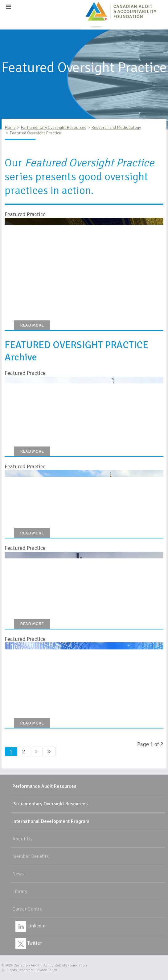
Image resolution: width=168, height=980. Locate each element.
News (18, 874)
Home (10, 127)
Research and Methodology (116, 127)
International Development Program (51, 821)
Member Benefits (31, 856)
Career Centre (27, 909)
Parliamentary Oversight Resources (53, 127)
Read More (32, 325)
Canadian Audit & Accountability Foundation (50, 965)
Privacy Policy (46, 970)
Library (20, 891)
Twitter (29, 943)
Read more (32, 533)
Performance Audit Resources (44, 786)
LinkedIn (31, 926)
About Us (22, 839)
